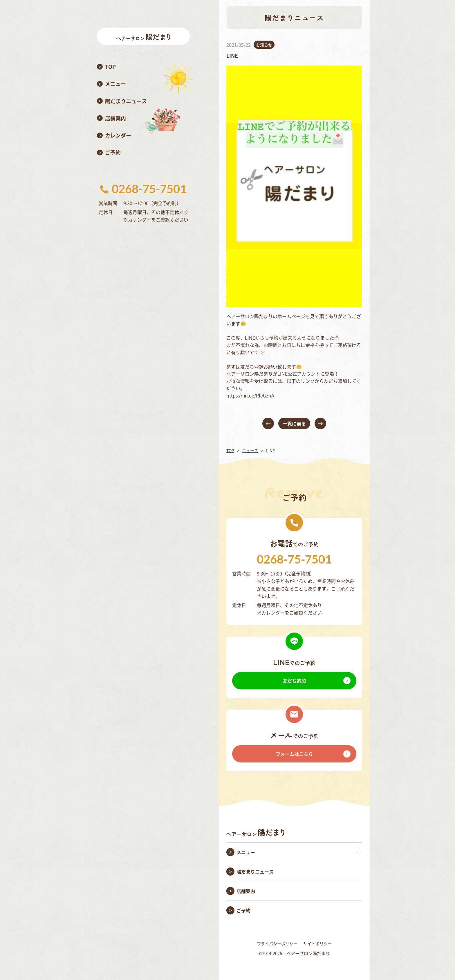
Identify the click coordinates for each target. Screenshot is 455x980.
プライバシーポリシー (277, 943)
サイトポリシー (317, 943)
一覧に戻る (294, 423)
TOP (230, 450)
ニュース (250, 450)
